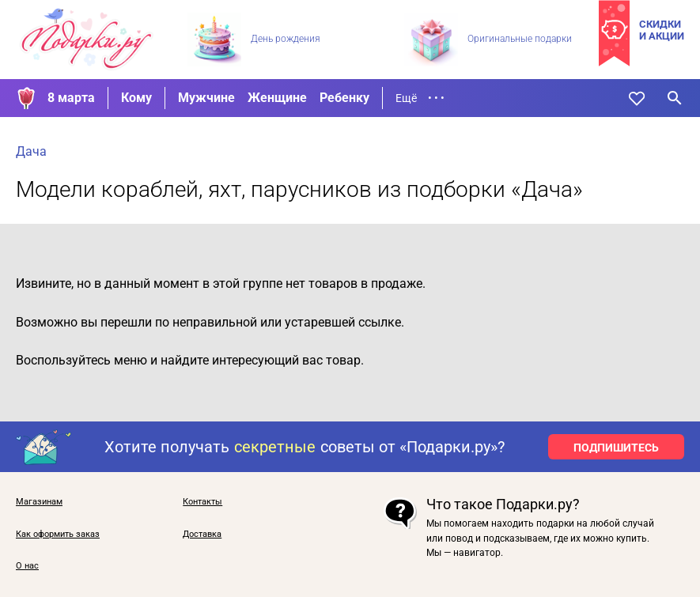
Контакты (202, 502)
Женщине (277, 98)
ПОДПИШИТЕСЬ (616, 448)
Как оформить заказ (58, 535)
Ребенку (344, 98)
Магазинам (39, 502)
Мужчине (206, 98)
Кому (136, 98)
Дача (31, 151)
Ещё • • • (420, 98)
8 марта (71, 98)
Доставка (202, 535)
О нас (27, 566)
